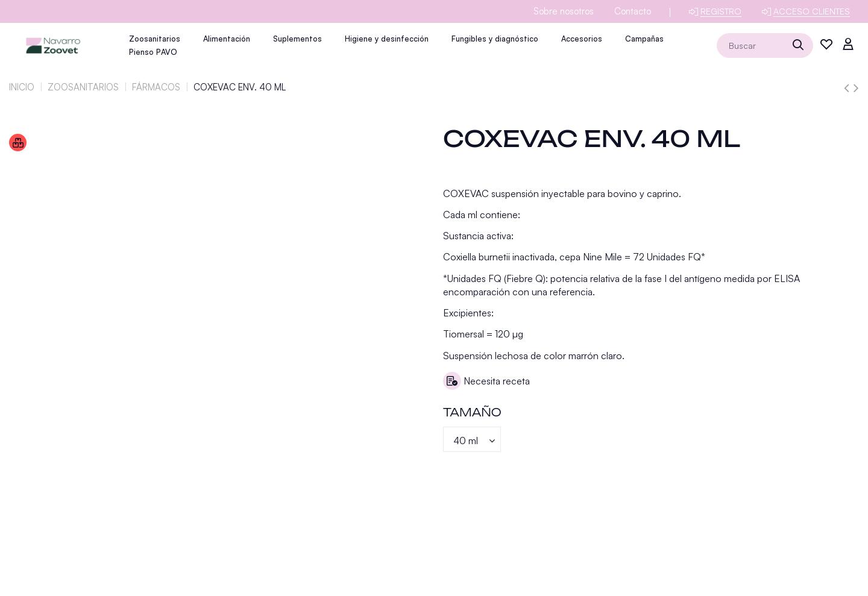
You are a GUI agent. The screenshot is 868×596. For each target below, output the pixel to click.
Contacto (633, 11)
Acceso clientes (812, 11)
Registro (721, 11)
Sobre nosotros (564, 11)
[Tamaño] (472, 439)
